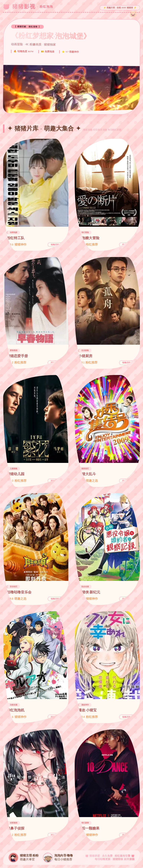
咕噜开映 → (56, 245)
